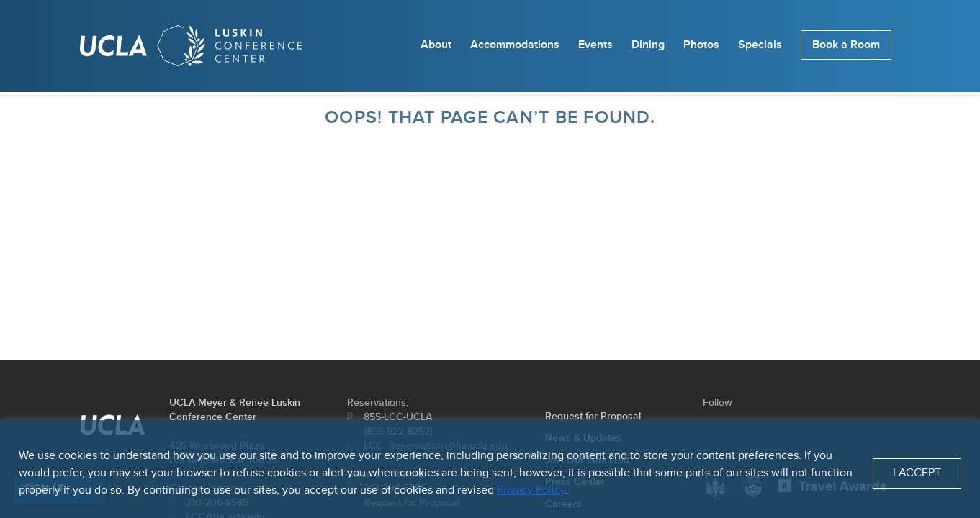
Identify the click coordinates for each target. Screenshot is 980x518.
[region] (490, 469)
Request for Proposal (593, 416)
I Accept (917, 473)
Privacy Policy (531, 490)
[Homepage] (191, 49)
